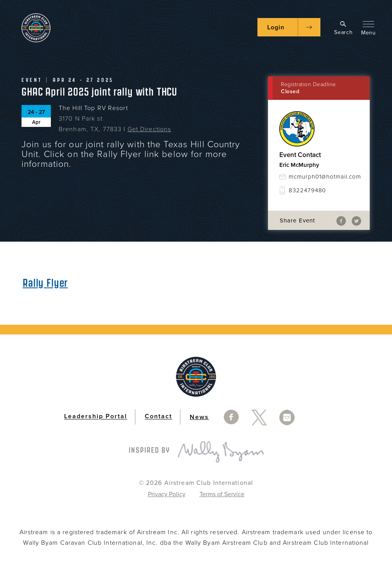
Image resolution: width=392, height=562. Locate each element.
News (199, 417)
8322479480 (307, 190)
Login (276, 27)
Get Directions (149, 129)
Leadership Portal (96, 417)
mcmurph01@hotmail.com (324, 177)
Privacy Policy (167, 494)
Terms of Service (222, 494)
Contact (158, 417)
